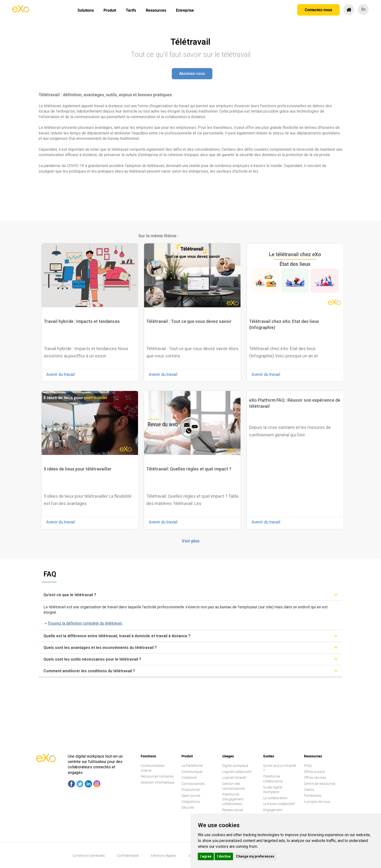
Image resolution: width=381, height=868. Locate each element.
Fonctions (148, 756)
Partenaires (313, 795)
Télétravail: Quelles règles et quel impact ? (189, 469)
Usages (228, 756)
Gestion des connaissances (234, 786)
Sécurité (188, 807)
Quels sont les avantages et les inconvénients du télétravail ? (100, 648)
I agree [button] (206, 856)
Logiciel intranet (234, 777)
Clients (309, 790)
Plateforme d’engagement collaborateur (233, 799)
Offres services (315, 777)
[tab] (190, 595)
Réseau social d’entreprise (233, 812)
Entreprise (185, 10)
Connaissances (193, 784)
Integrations (191, 802)
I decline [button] (224, 856)
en (363, 9)
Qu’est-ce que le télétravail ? (70, 595)
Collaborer (189, 777)
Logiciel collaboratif (237, 772)
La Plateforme (192, 766)
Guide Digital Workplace (273, 790)
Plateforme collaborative (273, 779)
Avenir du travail (61, 374)
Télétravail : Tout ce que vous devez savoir (189, 321)
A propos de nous (317, 802)
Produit (110, 10)
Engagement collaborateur (273, 812)
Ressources (156, 10)
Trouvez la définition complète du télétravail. (85, 623)
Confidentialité (128, 855)
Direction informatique (157, 782)
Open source (191, 795)
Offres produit (314, 772)
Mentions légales (164, 855)
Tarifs (131, 10)
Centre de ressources (320, 784)
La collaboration (275, 798)
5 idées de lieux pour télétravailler (78, 469)
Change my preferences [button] (255, 856)
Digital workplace (235, 766)
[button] (192, 74)
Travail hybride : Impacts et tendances (82, 321)
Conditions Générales (89, 855)
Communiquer (192, 772)
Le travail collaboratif (279, 804)
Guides (269, 756)
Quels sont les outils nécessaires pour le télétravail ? (92, 659)
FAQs (308, 766)
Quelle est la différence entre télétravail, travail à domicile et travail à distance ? (117, 636)
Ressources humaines (157, 776)
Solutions (86, 10)
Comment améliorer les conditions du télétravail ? (89, 671)
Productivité (191, 790)
